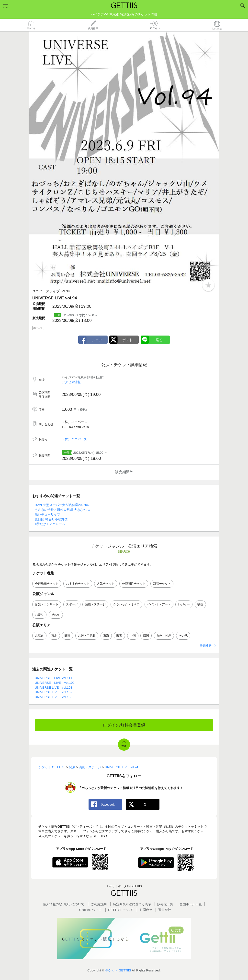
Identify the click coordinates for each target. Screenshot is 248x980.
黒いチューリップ (47, 514)
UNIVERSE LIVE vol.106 (53, 697)
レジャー (184, 604)
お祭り (39, 615)
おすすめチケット (78, 584)
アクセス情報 (71, 382)
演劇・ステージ (95, 604)
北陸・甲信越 (87, 636)
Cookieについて (90, 910)
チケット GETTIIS (118, 970)
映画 (200, 604)
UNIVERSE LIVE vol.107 (53, 692)
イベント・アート (159, 604)
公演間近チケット (134, 584)
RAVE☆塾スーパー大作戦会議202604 (62, 505)
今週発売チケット (47, 584)
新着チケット (162, 584)
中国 (133, 636)
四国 (146, 636)
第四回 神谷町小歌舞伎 (51, 519)
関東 (68, 636)
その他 (56, 615)
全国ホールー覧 (191, 904)
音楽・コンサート (47, 604)
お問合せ (146, 910)
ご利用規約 (99, 904)
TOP (124, 746)
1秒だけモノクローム (50, 524)
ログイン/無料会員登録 (124, 725)
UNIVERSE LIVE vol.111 (53, 678)
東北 (54, 636)
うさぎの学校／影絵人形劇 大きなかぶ (62, 510)
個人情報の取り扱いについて (64, 904)
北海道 (39, 636)
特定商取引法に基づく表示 (132, 904)
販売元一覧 (165, 904)
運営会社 (165, 910)
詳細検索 (206, 646)
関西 (119, 636)
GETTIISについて (121, 910)
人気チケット (106, 584)
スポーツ (72, 604)
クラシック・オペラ (126, 604)
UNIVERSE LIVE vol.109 (55, 683)
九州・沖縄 (164, 636)
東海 (106, 636)
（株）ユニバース (74, 439)
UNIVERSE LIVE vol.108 (53, 688)
